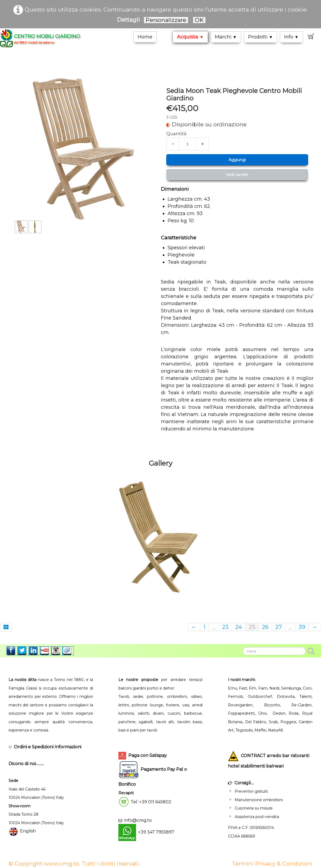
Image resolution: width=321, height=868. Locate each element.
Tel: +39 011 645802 (151, 802)
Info (291, 37)
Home (145, 37)
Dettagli (128, 20)
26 (265, 627)
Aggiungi (237, 160)
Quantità (176, 134)
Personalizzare (166, 20)
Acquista (190, 37)
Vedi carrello (237, 175)
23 (225, 627)
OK (199, 20)
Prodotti (260, 37)
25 (252, 627)
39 (302, 627)
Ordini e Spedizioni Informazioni (48, 747)
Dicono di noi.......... (26, 764)
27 (279, 627)
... (214, 627)
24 (239, 627)
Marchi (226, 37)
